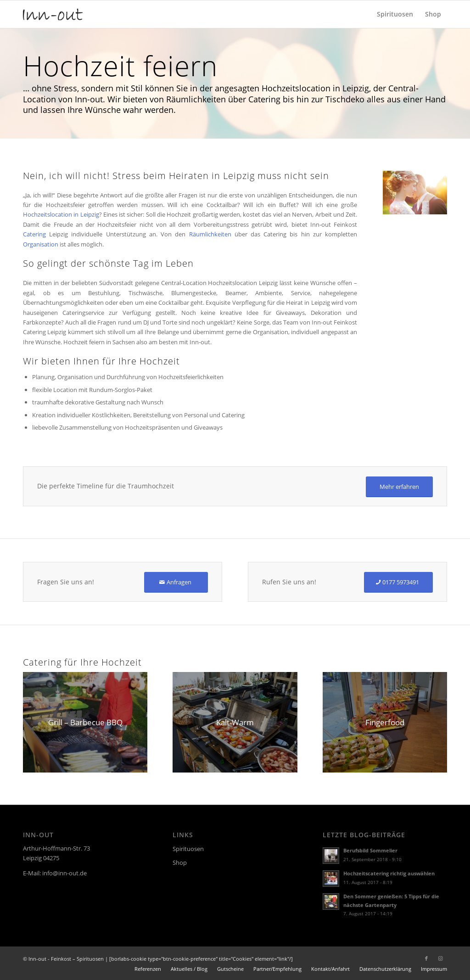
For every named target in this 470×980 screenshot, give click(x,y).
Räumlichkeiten (210, 234)
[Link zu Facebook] (426, 958)
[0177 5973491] (398, 582)
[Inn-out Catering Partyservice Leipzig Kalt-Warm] (235, 722)
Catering (34, 234)
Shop (180, 862)
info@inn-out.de (64, 873)
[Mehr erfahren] (399, 487)
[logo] (53, 14)
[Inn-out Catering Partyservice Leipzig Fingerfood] (385, 722)
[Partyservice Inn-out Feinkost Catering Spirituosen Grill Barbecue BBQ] (85, 722)
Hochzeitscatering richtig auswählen (389, 873)
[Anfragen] (176, 582)
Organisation (41, 244)
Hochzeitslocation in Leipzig (61, 214)
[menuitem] (395, 14)
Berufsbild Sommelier (370, 850)
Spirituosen (188, 849)
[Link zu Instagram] (440, 958)
